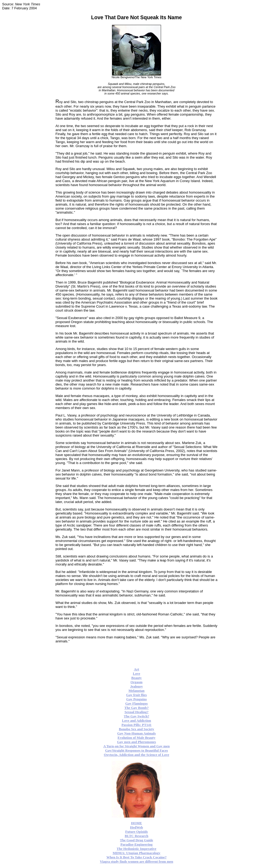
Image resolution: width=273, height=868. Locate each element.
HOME (136, 823)
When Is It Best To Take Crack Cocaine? (136, 857)
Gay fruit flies (136, 695)
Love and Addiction (136, 720)
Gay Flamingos (136, 703)
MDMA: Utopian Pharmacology (136, 853)
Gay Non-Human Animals (136, 733)
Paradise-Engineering (137, 844)
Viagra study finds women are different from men (136, 861)
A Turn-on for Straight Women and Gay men (136, 746)
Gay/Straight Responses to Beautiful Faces (136, 750)
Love (136, 673)
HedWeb (136, 827)
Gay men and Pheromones (136, 742)
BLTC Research (136, 836)
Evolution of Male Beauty (136, 738)
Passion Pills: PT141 (137, 725)
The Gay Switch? (136, 716)
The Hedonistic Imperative (137, 849)
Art (136, 669)
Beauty (137, 678)
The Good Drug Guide (137, 840)
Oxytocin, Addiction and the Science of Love (136, 755)
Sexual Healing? (136, 712)
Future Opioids (137, 832)
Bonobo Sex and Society (137, 729)
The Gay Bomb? (136, 708)
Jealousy (136, 686)
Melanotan (136, 691)
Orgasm (137, 682)
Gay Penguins (137, 699)
